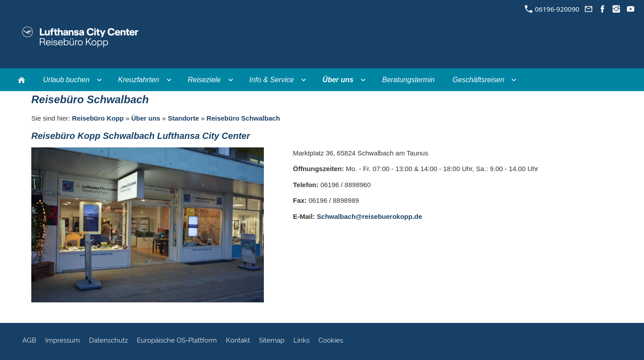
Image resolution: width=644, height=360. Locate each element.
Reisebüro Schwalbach (243, 118)
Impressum (63, 340)
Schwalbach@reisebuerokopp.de (369, 216)
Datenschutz (108, 340)
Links (301, 340)
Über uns (146, 118)
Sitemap (272, 340)
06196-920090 (552, 9)
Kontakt (238, 340)
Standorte (183, 118)
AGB (29, 340)
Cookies (331, 340)
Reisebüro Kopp (98, 118)
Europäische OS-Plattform (177, 340)
